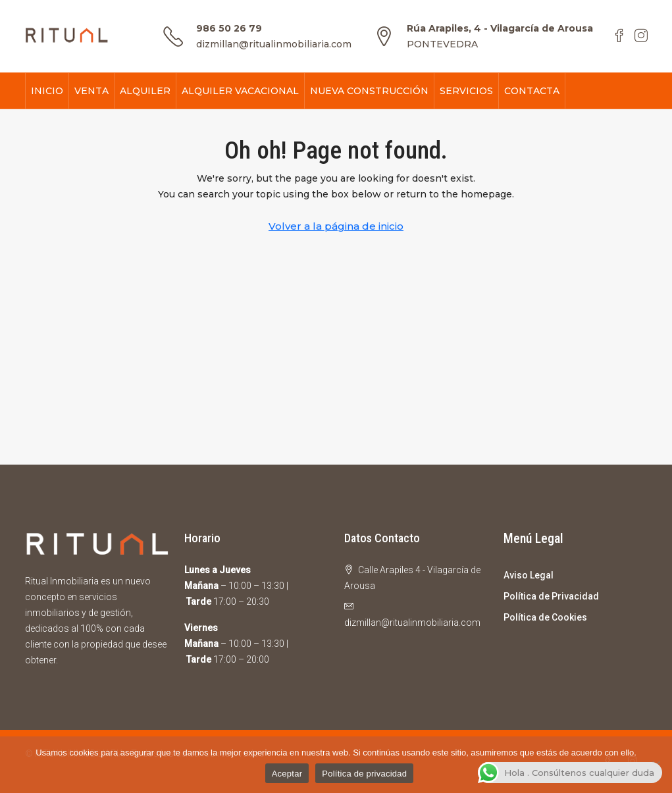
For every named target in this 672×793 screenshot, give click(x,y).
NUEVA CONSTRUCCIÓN (369, 91)
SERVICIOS (466, 91)
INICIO (47, 91)
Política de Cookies (545, 617)
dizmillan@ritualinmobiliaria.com (274, 44)
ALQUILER (145, 91)
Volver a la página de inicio (336, 226)
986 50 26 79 (229, 28)
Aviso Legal (529, 575)
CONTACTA (532, 91)
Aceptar (287, 774)
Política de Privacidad (551, 596)
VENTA (91, 91)
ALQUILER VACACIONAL (240, 91)
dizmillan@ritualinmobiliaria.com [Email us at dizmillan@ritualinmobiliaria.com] (412, 623)
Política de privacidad (364, 774)
